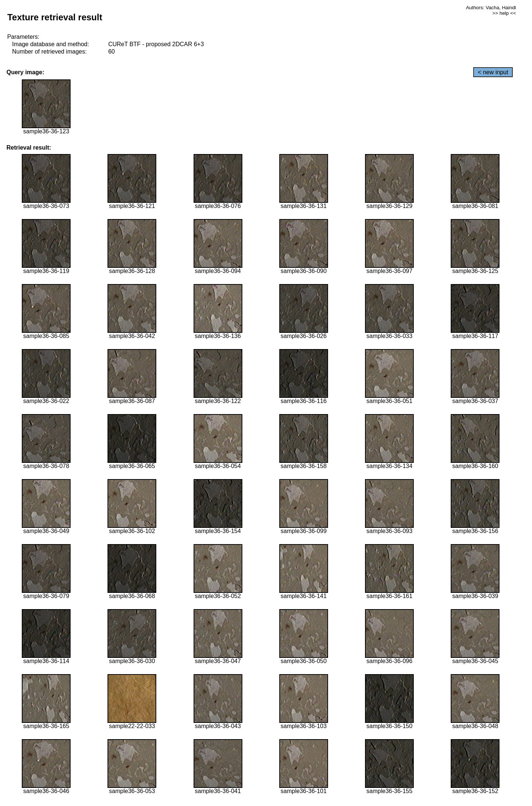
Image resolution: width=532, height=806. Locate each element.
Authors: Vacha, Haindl (491, 8)
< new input (493, 72)
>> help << (504, 13)
